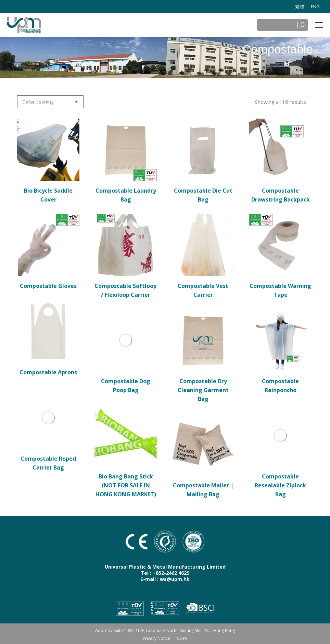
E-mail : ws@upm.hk (165, 579)
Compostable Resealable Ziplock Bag (280, 485)
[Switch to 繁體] (300, 7)
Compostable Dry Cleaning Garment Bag (203, 390)
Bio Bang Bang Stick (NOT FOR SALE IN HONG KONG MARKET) (126, 485)
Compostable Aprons (48, 372)
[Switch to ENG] (315, 7)
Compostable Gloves (48, 286)
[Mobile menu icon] (319, 25)
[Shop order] (50, 102)
